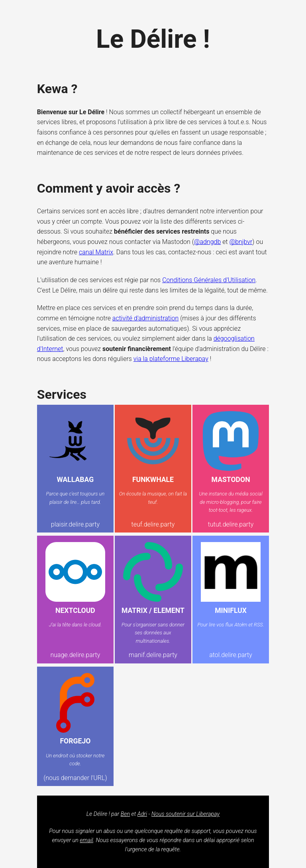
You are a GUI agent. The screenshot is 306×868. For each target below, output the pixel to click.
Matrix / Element (153, 611)
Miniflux (231, 611)
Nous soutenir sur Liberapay (185, 814)
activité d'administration (145, 318)
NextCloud (75, 611)
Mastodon (231, 480)
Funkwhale (153, 480)
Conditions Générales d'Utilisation (209, 280)
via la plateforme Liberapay (171, 359)
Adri (142, 814)
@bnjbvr (241, 242)
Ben (125, 814)
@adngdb (208, 242)
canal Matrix (96, 252)
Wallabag (76, 480)
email (86, 840)
